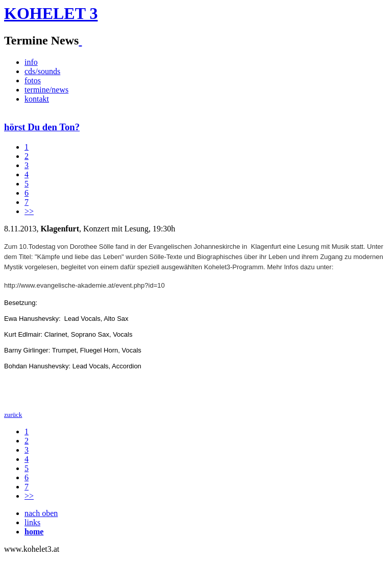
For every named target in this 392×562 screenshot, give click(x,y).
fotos (33, 80)
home (34, 532)
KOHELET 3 (51, 13)
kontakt (37, 99)
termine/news (46, 90)
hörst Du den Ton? (42, 127)
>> (29, 211)
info (31, 62)
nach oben (41, 513)
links (32, 522)
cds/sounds (42, 71)
